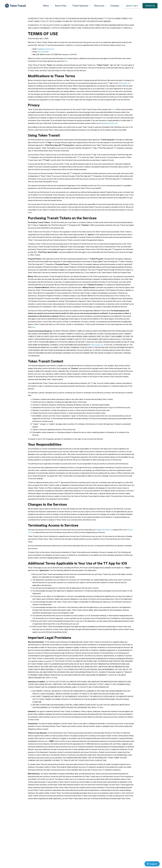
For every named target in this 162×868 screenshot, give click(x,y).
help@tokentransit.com (46, 49)
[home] (16, 6)
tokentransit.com (124, 83)
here (66, 61)
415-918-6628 (43, 52)
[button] (47, 6)
